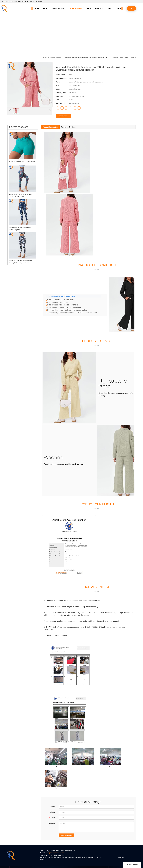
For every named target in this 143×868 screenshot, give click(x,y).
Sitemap (121, 857)
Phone (53, 812)
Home (45, 58)
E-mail (52, 818)
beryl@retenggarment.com (55, 853)
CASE (119, 8)
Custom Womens (75, 8)
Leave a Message (66, 835)
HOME (37, 8)
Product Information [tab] (50, 127)
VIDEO (110, 8)
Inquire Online (64, 116)
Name (52, 807)
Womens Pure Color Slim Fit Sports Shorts (22, 161)
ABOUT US (99, 8)
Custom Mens (57, 8)
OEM (45, 8)
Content (52, 823)
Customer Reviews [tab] (68, 127)
